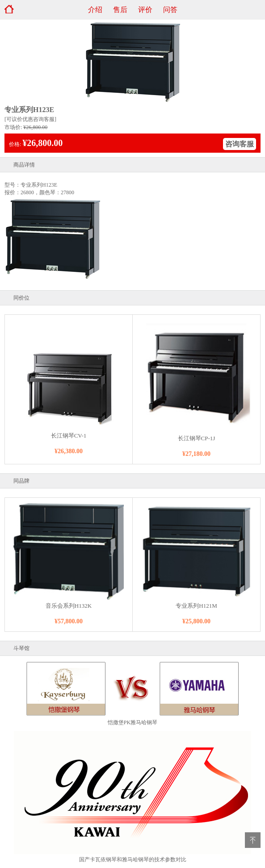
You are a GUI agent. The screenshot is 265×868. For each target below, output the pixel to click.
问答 (170, 10)
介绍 (95, 10)
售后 (120, 10)
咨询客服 (240, 144)
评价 (145, 10)
